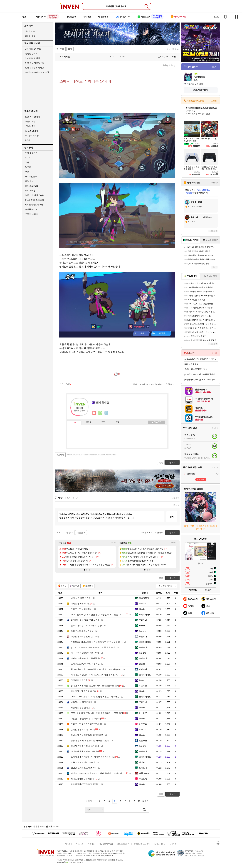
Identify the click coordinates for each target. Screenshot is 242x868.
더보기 (106, 413)
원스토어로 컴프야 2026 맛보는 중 (86, 626)
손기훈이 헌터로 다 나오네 (83, 730)
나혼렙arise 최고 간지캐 (82, 702)
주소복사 (60, 455)
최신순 (75, 498)
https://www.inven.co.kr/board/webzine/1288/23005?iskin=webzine (92, 455)
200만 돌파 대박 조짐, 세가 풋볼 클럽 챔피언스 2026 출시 (97, 713)
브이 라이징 (30, 191)
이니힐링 (100, 413)
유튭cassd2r (144, 773)
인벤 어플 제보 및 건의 (35, 63)
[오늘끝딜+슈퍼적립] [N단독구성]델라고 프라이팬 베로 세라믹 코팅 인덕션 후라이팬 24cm (201, 374)
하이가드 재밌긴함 (79, 680)
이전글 (80, 533)
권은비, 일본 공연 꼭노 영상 (196, 369)
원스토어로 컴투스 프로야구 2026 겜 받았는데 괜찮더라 (96, 669)
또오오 (142, 626)
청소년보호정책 (123, 844)
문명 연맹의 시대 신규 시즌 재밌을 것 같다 (90, 740)
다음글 (68, 533)
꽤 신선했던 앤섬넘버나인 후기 (85, 653)
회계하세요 (63, 57)
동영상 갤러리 (31, 54)
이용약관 (91, 844)
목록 (165, 65)
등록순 (67, 498)
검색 (144, 810)
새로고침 (175, 498)
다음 (144, 801)
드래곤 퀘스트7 (32, 209)
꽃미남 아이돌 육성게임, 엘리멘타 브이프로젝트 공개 (95, 686)
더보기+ (113, 543)
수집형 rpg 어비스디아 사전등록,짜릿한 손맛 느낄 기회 (95, 642)
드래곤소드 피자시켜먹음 (82, 631)
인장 (74, 423)
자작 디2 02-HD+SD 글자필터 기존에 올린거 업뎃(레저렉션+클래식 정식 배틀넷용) (108, 773)
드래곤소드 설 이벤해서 (81, 609)
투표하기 (201, 479)
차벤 (27, 162)
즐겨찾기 (89, 586)
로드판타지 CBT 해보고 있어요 (85, 784)
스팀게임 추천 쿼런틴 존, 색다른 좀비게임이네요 (93, 757)
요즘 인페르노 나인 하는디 (83, 762)
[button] (84, 570)
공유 (135, 384)
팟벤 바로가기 (31, 153)
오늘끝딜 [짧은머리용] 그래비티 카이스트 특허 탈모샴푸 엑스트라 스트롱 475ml (201, 359)
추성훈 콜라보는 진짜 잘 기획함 (85, 636)
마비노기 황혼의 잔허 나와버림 (85, 751)
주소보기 (60, 49)
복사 (70, 49)
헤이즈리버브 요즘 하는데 (82, 779)
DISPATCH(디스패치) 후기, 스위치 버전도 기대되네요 (95, 697)
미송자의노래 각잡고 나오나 (83, 691)
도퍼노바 (143, 620)
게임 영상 (29, 181)
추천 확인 (170, 384)
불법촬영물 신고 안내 (142, 844)
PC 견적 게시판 (32, 136)
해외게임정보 (31, 176)
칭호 (118, 422)
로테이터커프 (145, 615)
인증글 (63, 586)
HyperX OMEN (31, 186)
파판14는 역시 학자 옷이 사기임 (85, 620)
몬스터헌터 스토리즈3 (35, 200)
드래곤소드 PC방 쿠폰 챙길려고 (85, 664)
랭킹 (103, 422)
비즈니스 (80, 844)
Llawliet (142, 609)
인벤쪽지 (94, 413)
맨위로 (160, 532)
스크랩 (142, 384)
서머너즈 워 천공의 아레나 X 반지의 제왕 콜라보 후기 (95, 675)
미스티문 (143, 686)
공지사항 (173, 844)
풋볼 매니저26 (31, 214)
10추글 (76, 586)
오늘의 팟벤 (30, 126)
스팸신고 (160, 384)
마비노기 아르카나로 (80, 604)
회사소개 (68, 844)
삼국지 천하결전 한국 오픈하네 (85, 746)
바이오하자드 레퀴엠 (34, 205)
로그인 (216, 17)
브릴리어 (143, 636)
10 (139, 801)
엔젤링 (142, 762)
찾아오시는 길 (160, 844)
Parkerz (142, 604)
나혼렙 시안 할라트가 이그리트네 (86, 719)
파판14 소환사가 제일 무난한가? (85, 658)
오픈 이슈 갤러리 (32, 117)
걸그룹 (28, 167)
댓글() (172, 65)
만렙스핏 (143, 669)
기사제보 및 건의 (32, 58)
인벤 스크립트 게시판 (34, 68)
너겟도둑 (143, 724)
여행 (27, 172)
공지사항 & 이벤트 (33, 49)
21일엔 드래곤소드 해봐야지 (84, 768)
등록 (172, 517)
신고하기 (151, 384)
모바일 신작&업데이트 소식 (37, 72)
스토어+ (214, 101)
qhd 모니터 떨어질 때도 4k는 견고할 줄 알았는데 (93, 647)
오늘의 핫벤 (30, 121)
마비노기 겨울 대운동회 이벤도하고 (87, 735)
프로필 (89, 422)
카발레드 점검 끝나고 (80, 708)
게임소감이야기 (173, 49)
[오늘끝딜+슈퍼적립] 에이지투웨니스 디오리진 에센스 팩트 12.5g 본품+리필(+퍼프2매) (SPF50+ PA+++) (201, 379)
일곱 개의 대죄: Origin (34, 195)
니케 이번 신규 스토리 (81, 598)
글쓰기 (172, 578)
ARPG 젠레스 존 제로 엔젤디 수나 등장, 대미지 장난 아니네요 (99, 615)
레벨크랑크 (144, 598)
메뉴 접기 (157, 422)
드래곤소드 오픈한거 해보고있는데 (86, 724)
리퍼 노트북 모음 (191, 364)
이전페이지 (147, 532)
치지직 (28, 158)
